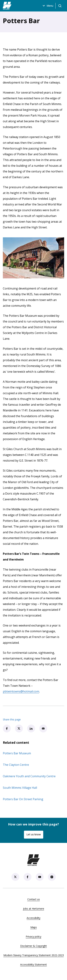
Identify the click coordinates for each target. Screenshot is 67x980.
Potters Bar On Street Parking (23, 799)
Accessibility (33, 918)
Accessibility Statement (33, 964)
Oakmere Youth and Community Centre (29, 776)
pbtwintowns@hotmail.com (21, 691)
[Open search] (60, 6)
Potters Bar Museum (17, 753)
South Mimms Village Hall (20, 788)
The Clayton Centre (16, 765)
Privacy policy (33, 937)
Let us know (34, 834)
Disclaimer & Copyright (33, 946)
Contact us (34, 899)
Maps (34, 927)
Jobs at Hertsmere (34, 909)
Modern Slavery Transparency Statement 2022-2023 (34, 955)
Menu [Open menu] (47, 6)
